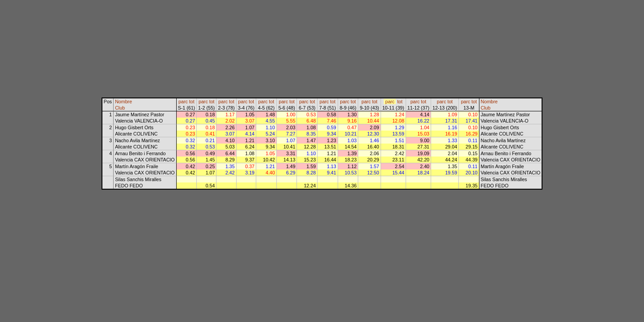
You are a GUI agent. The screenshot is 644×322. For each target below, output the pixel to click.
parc (183, 102)
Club (120, 108)
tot (192, 102)
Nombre (123, 102)
